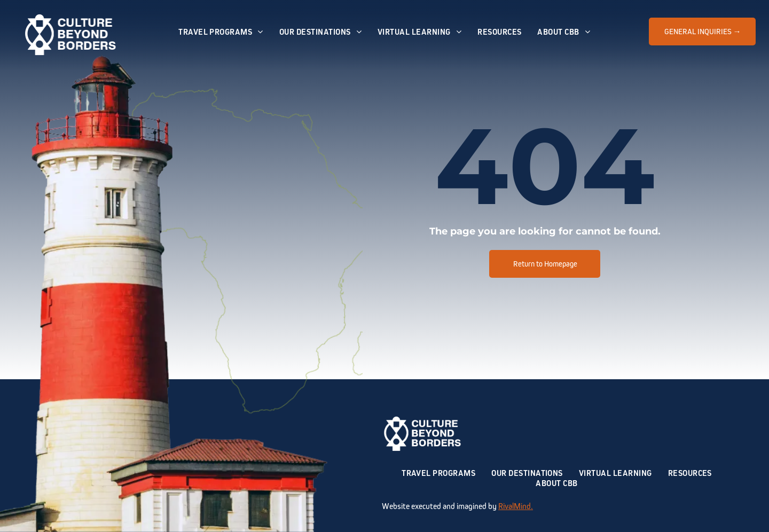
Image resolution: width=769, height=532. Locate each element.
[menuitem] (221, 32)
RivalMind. (516, 506)
